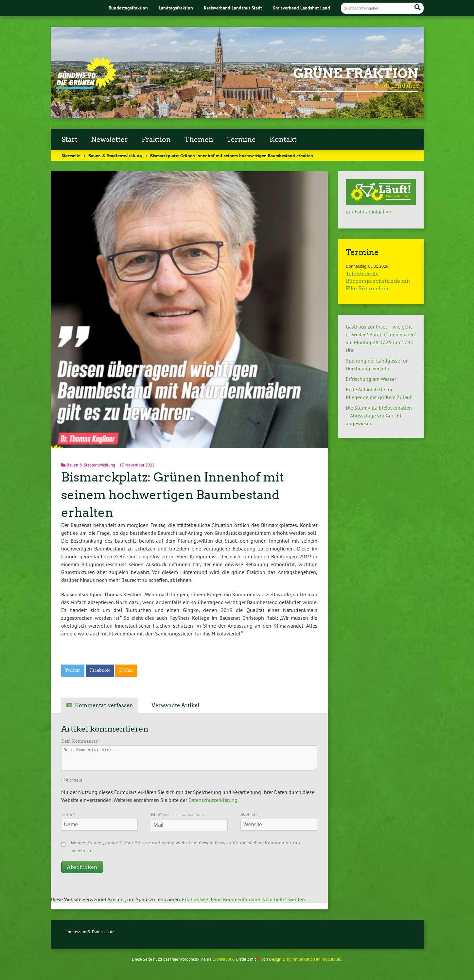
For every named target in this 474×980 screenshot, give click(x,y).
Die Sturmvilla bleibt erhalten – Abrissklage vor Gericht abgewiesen (379, 415)
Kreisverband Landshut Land (301, 8)
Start (70, 140)
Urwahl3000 (224, 959)
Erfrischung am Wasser (371, 379)
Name (68, 815)
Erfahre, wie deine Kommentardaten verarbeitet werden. (244, 899)
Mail (177, 815)
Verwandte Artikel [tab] (175, 705)
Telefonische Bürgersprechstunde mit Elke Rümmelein (378, 281)
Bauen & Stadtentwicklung (115, 155)
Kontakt (283, 140)
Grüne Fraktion (356, 74)
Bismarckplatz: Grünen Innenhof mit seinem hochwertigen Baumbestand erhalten (173, 495)
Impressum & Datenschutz (90, 932)
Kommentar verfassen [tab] (104, 705)
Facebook (100, 670)
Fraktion (156, 140)
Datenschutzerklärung (213, 800)
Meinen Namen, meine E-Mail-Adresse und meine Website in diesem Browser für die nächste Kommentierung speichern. (185, 847)
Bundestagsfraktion (128, 8)
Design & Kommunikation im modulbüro (305, 959)
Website (249, 815)
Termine (241, 140)
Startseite (71, 155)
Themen (199, 140)
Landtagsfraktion (176, 8)
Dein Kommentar (80, 741)
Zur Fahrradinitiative (368, 211)
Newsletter (109, 140)
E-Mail (126, 670)
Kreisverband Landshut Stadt (233, 8)
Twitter (73, 670)
